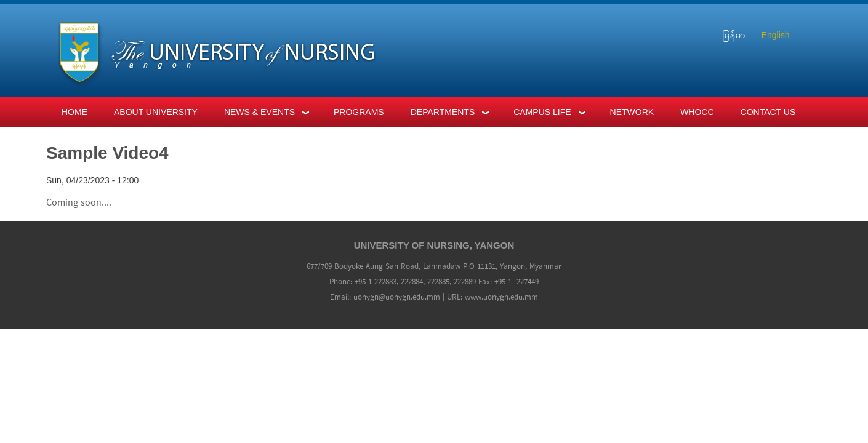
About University (156, 112)
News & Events (259, 112)
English (776, 35)
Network (632, 112)
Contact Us (768, 112)
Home (74, 112)
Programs (359, 112)
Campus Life (542, 112)
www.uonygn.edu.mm (501, 297)
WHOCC (697, 112)
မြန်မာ (734, 35)
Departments (443, 112)
